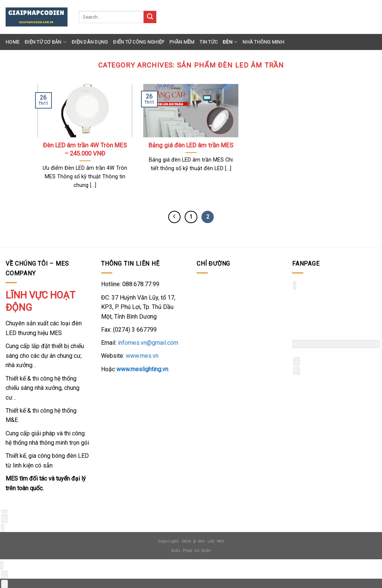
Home (12, 42)
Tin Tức (209, 42)
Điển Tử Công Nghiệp (139, 42)
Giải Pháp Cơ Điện (191, 551)
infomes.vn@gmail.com (148, 343)
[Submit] (150, 17)
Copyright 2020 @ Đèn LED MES (191, 541)
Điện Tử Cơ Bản (46, 42)
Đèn (230, 42)
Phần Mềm (182, 42)
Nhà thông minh (263, 42)
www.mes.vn (142, 356)
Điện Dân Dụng (90, 42)
